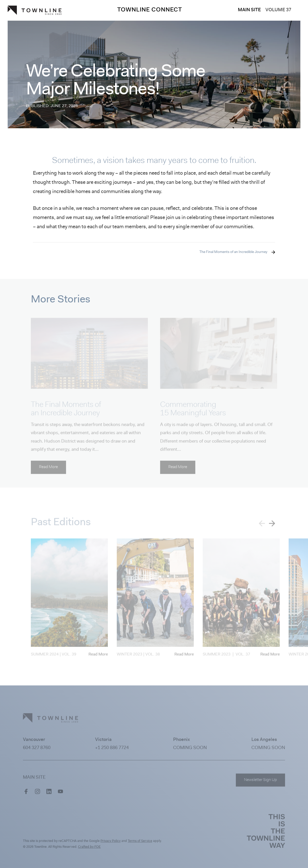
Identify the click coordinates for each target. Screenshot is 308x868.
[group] (69, 600)
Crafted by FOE (89, 849)
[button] (272, 525)
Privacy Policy (111, 843)
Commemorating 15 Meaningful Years (193, 411)
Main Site (249, 10)
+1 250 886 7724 (112, 750)
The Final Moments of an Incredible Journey (233, 252)
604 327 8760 (37, 750)
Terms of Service (140, 843)
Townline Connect (150, 10)
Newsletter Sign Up (260, 782)
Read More (48, 469)
